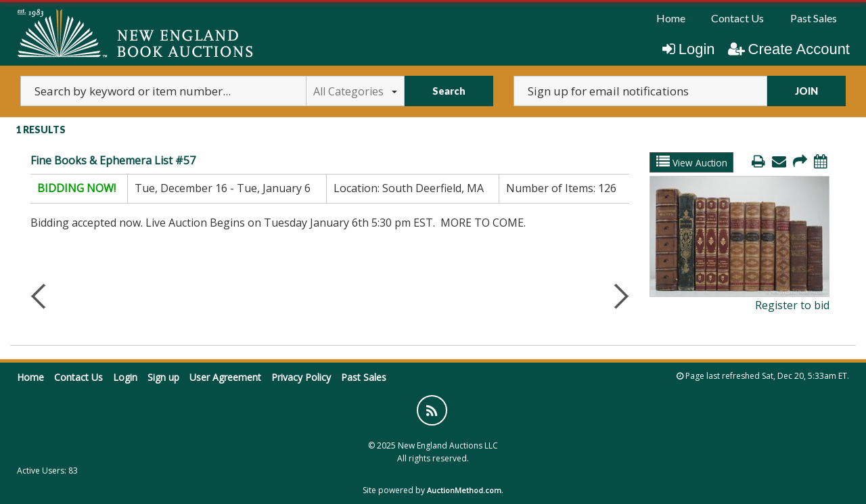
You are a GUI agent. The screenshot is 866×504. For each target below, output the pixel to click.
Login (689, 49)
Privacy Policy (301, 377)
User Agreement (225, 377)
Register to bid (792, 305)
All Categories (355, 91)
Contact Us (737, 18)
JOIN (806, 91)
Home (671, 18)
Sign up (163, 377)
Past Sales (814, 18)
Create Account (789, 49)
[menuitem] (671, 18)
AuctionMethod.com (464, 490)
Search (449, 91)
